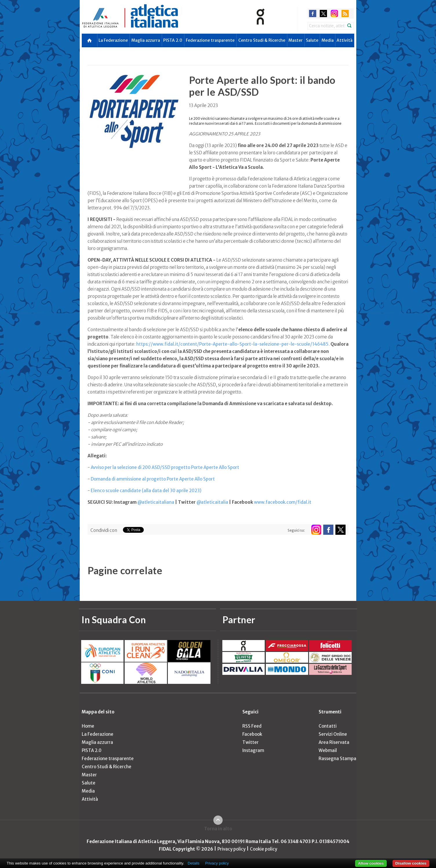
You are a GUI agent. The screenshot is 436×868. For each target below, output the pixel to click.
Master (296, 40)
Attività (345, 40)
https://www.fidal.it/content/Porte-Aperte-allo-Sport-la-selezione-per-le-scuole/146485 (232, 344)
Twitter (250, 742)
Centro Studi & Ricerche (262, 40)
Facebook (252, 734)
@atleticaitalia (212, 502)
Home (88, 726)
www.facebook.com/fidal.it (283, 502)
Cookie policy (264, 849)
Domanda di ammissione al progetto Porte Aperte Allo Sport (153, 479)
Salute (312, 40)
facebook (313, 13)
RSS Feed (252, 726)
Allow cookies (371, 863)
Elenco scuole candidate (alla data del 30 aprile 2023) (146, 491)
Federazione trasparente (210, 40)
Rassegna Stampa (337, 759)
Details (194, 863)
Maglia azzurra (146, 40)
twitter (323, 13)
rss (345, 13)
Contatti (328, 726)
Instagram (253, 750)
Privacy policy (231, 849)
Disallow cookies (411, 863)
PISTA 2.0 (173, 40)
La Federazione (113, 40)
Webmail (328, 750)
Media (328, 40)
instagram (334, 13)
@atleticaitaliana (156, 502)
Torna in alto (218, 829)
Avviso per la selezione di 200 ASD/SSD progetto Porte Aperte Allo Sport (165, 467)
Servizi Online (333, 734)
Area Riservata (334, 742)
